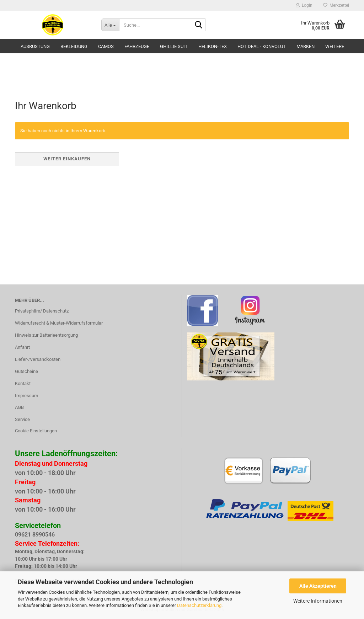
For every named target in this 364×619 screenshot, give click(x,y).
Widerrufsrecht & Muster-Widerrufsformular (59, 323)
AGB (19, 407)
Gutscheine (26, 371)
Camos (106, 46)
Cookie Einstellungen (36, 431)
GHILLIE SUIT (174, 46)
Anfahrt (22, 347)
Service (22, 419)
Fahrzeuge (137, 46)
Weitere (335, 46)
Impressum (26, 396)
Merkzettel (336, 5)
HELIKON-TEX (213, 46)
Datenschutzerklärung (199, 605)
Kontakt (23, 383)
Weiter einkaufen (67, 159)
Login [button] (304, 5)
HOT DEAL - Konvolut (262, 46)
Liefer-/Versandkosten (38, 359)
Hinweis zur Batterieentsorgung (46, 335)
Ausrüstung (35, 46)
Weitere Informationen (318, 601)
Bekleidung (74, 46)
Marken (306, 46)
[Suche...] (110, 25)
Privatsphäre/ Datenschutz (42, 311)
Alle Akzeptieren (318, 586)
